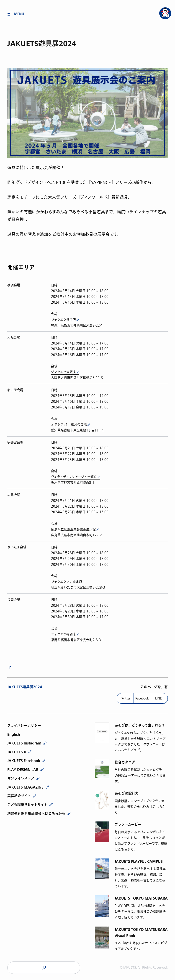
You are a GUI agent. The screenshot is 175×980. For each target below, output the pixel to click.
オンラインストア (21, 778)
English (14, 734)
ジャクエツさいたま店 (67, 582)
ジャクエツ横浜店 (63, 320)
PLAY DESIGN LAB (23, 770)
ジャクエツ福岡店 (63, 634)
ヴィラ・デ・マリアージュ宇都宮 (74, 477)
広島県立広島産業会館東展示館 (73, 529)
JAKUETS (44, 968)
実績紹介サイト (19, 796)
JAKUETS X (17, 752)
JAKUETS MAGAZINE (25, 787)
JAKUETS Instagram (24, 743)
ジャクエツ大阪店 (63, 372)
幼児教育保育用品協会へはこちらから (36, 813)
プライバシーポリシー (24, 726)
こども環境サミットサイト (27, 805)
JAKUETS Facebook (24, 761)
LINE (158, 698)
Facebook (142, 698)
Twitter (126, 698)
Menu (19, 14)
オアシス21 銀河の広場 (69, 425)
